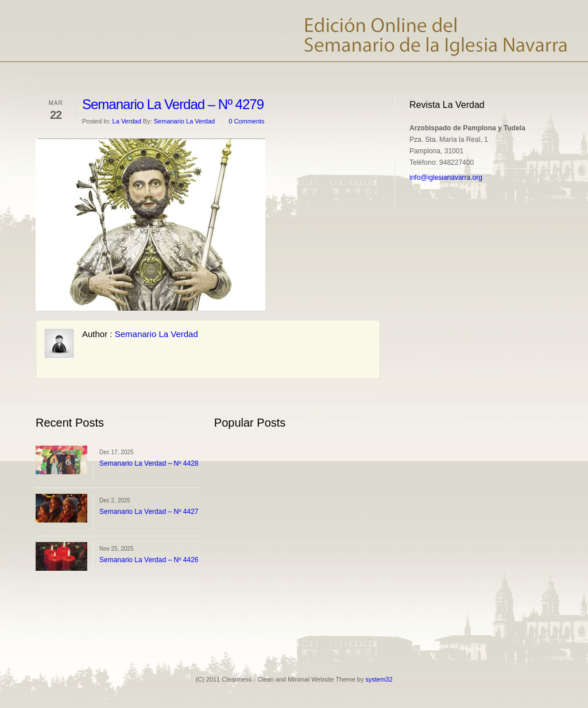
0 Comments (246, 121)
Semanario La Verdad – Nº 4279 (173, 104)
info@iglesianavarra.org (446, 177)
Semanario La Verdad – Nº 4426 (149, 560)
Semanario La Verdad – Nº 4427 (149, 512)
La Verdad (127, 121)
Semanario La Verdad (184, 121)
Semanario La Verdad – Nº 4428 (149, 463)
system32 (379, 679)
